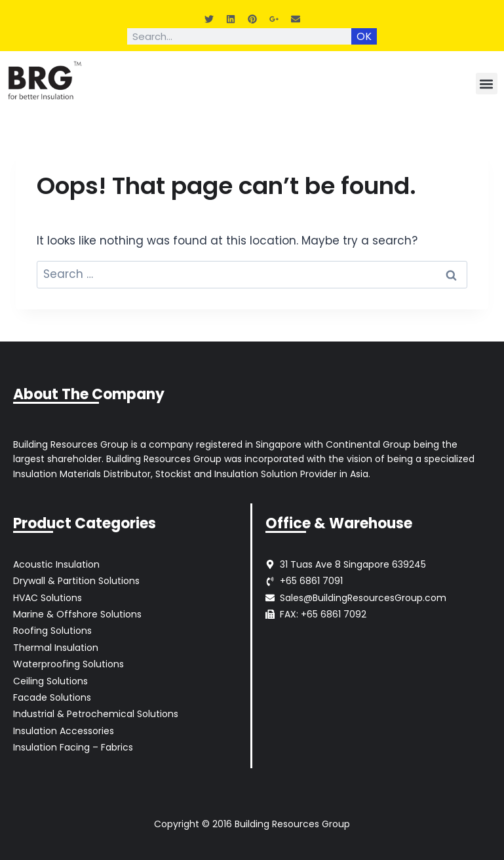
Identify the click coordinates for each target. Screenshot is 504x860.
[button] (487, 84)
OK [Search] (364, 36)
